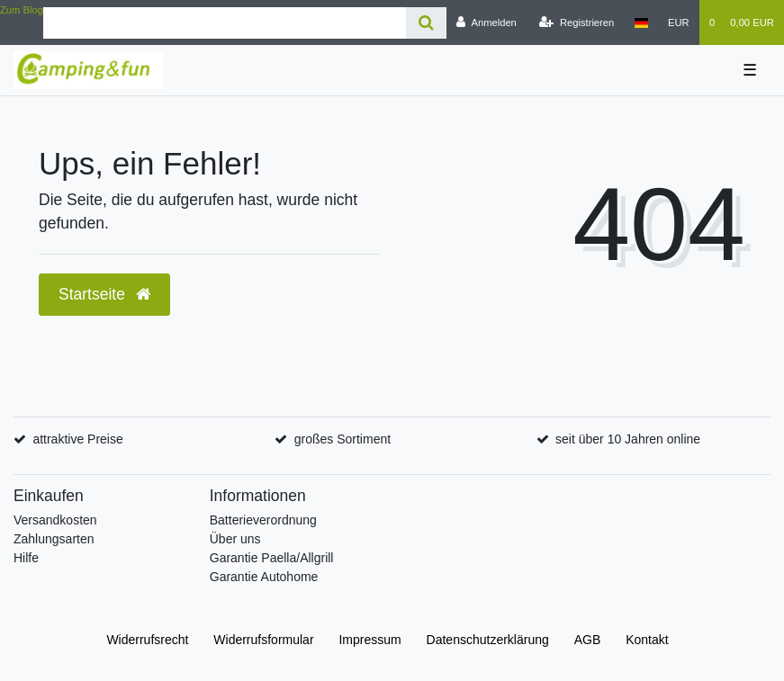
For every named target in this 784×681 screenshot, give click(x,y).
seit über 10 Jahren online (628, 439)
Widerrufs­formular (263, 640)
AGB (588, 640)
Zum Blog (22, 10)
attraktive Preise (77, 439)
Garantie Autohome (264, 577)
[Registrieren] (577, 22)
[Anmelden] (487, 22)
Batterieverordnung (263, 520)
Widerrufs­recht (147, 640)
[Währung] (679, 22)
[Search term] (225, 23)
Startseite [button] (104, 294)
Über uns (235, 539)
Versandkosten (55, 520)
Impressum (369, 640)
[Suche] (426, 23)
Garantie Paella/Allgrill (272, 558)
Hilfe (26, 558)
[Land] (640, 22)
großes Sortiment (342, 439)
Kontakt (647, 640)
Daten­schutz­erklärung (488, 640)
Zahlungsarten (54, 539)
